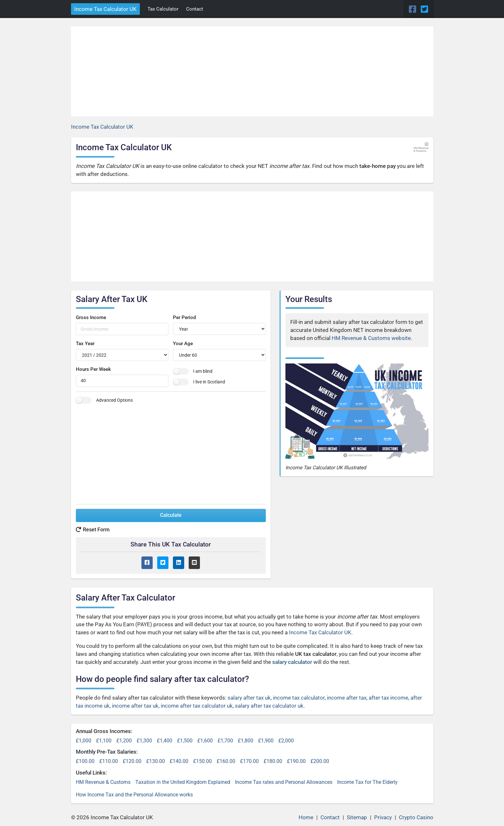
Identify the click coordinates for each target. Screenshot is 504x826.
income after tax (347, 698)
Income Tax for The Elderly (367, 782)
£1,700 (225, 741)
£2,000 (286, 741)
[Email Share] (194, 563)
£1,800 (246, 741)
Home (306, 817)
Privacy (383, 817)
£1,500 (185, 741)
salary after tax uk (249, 698)
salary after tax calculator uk (269, 706)
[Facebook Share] (147, 563)
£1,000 (84, 741)
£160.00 (226, 761)
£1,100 (104, 741)
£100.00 (85, 761)
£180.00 (273, 761)
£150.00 (203, 761)
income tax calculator (299, 698)
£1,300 (144, 741)
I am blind (203, 371)
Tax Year (85, 344)
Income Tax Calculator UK (105, 9)
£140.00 (179, 761)
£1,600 (205, 741)
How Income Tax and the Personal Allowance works (134, 795)
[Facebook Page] (414, 9)
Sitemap (357, 817)
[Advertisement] (252, 71)
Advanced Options (114, 400)
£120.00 (132, 761)
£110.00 (109, 761)
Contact (195, 9)
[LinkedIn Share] (179, 563)
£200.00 (320, 761)
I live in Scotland (209, 382)
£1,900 (266, 741)
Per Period (184, 317)
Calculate (171, 515)
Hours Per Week (93, 369)
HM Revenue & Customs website (371, 338)
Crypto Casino (416, 817)
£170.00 (249, 761)
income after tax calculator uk (197, 706)
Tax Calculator (163, 9)
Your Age (183, 344)
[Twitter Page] (424, 9)
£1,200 (124, 741)
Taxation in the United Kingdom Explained (183, 782)
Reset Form (93, 530)
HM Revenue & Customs (103, 782)
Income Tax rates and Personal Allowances (284, 782)
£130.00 (156, 761)
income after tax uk (135, 706)
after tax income (388, 698)
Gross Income (91, 317)
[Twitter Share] (163, 563)
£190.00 (296, 761)
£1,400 (165, 741)
